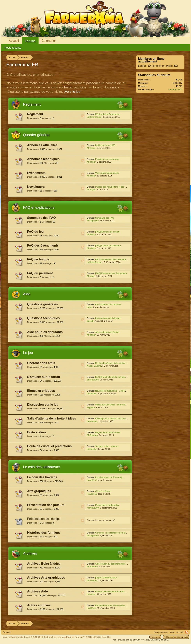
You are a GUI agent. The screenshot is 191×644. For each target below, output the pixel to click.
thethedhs (92, 394)
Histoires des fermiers (44, 533)
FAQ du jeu (35, 232)
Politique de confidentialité (176, 637)
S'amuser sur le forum (44, 377)
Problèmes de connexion (107, 159)
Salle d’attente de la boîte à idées (52, 418)
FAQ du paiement (40, 273)
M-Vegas (91, 148)
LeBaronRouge (94, 117)
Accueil (14, 41)
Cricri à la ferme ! (103, 491)
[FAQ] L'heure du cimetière (108, 246)
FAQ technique (38, 259)
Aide (27, 294)
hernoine (91, 594)
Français (7, 632)
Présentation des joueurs (46, 505)
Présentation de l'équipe (44, 519)
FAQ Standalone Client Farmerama (112, 259)
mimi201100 (93, 508)
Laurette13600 (175, 89)
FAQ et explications (39, 207)
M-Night (91, 276)
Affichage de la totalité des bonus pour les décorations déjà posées (127, 419)
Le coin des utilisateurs (42, 467)
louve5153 (92, 480)
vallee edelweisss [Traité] (107, 332)
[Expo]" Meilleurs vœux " (107, 578)
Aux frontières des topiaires (108, 304)
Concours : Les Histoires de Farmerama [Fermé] (118, 533)
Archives (30, 553)
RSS (83, 116)
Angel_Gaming (94, 366)
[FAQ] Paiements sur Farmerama (111, 273)
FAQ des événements (43, 245)
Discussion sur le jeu (43, 405)
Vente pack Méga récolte (107, 173)
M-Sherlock (92, 435)
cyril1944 (91, 608)
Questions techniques (43, 318)
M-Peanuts (92, 580)
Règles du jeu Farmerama (108, 114)
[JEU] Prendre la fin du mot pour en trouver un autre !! (121, 377)
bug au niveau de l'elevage (108, 318)
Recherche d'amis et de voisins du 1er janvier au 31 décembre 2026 (128, 363)
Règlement (32, 104)
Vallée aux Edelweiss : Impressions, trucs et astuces (120, 405)
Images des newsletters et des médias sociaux (117, 187)
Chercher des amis (41, 363)
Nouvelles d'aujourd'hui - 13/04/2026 (113, 391)
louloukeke (92, 421)
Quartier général (36, 135)
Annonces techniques (43, 159)
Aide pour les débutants (45, 332)
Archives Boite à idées (44, 564)
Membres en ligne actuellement (151, 60)
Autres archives (39, 605)
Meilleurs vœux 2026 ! (106, 145)
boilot (90, 307)
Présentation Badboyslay (107, 505)
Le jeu (28, 353)
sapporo (91, 407)
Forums (30, 41)
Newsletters (36, 187)
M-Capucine (93, 221)
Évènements (36, 173)
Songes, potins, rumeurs (107, 446)
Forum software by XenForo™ (84, 637)
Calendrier (49, 41)
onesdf (90, 321)
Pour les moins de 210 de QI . (109, 477)
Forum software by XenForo (29, 637)
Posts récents (13, 48)
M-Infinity (91, 162)
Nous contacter (161, 632)
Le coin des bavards (42, 477)
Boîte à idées (37, 432)
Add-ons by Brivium (141, 640)
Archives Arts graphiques (46, 578)
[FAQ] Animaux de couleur (108, 232)
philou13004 (93, 380)
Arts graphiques (39, 491)
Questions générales (42, 304)
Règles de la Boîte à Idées (108, 432)
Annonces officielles (42, 145)
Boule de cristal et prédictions (49, 446)
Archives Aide (37, 591)
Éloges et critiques (41, 391)
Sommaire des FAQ (41, 218)
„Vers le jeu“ (73, 92)
